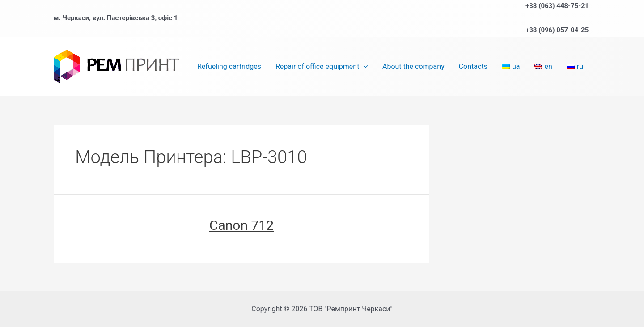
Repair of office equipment (322, 67)
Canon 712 (241, 225)
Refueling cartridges (229, 66)
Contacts (473, 66)
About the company (413, 66)
